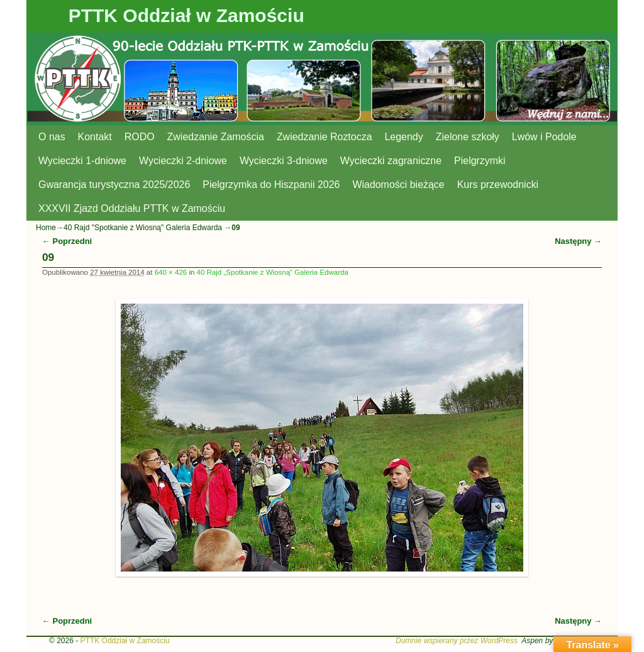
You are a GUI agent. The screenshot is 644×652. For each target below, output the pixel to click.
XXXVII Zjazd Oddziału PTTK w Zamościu (132, 208)
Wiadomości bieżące (398, 185)
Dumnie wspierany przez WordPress (457, 641)
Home (46, 228)
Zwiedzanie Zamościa (216, 137)
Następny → (578, 241)
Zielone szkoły (468, 137)
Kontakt (95, 137)
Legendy (404, 137)
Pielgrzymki (480, 161)
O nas (52, 137)
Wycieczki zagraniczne (391, 161)
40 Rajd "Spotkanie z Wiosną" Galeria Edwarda (143, 228)
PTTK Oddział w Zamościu (186, 15)
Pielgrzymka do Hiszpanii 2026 (271, 185)
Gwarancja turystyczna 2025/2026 (114, 185)
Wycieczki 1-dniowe (82, 161)
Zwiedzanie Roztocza (325, 137)
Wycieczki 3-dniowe (284, 161)
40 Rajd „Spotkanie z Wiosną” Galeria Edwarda (273, 272)
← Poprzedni (67, 241)
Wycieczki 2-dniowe (183, 161)
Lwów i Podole (544, 137)
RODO (140, 137)
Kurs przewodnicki (498, 185)
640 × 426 (171, 272)
